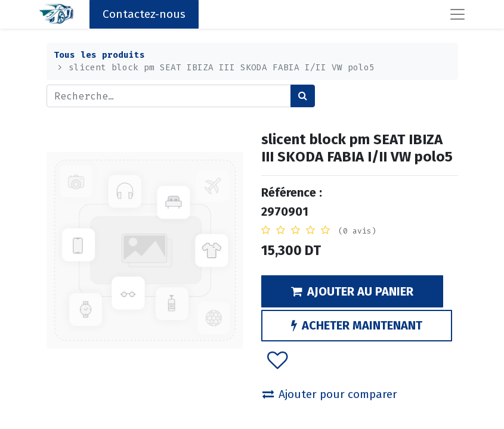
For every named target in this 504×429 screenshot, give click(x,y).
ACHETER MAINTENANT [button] (357, 325)
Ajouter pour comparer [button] (330, 394)
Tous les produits (99, 55)
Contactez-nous (144, 14)
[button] (277, 360)
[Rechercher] (303, 96)
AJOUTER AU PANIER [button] (352, 291)
